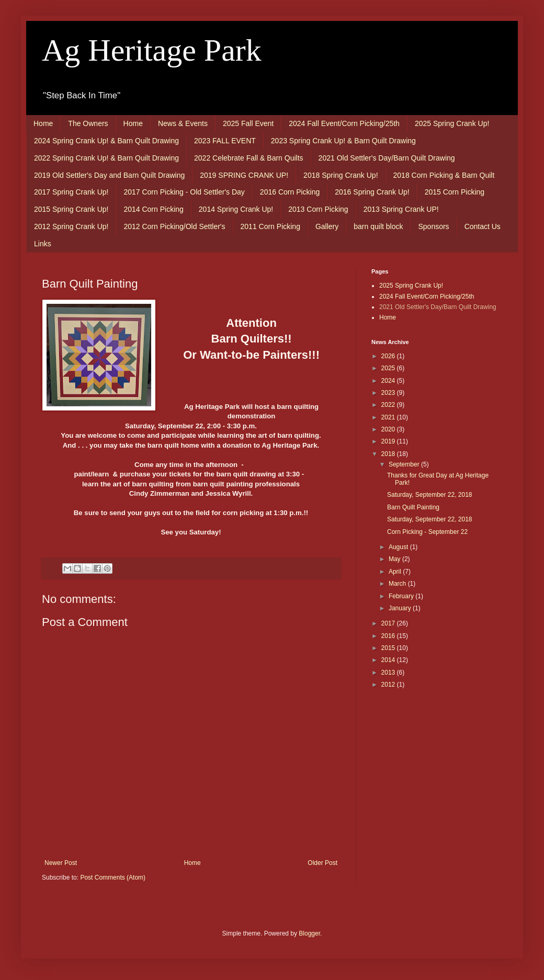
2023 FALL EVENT (225, 141)
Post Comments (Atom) (113, 878)
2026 (389, 356)
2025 (389, 368)
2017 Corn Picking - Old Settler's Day (184, 192)
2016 (389, 636)
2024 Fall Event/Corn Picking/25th (344, 123)
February (402, 596)
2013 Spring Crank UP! (401, 209)
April (396, 572)
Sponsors (433, 226)
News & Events (183, 123)
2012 (389, 685)
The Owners (88, 123)
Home (43, 123)
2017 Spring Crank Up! (71, 192)
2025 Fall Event (248, 123)
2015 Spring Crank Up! (71, 209)
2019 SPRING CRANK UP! (244, 175)
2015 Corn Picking (455, 192)
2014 (389, 660)
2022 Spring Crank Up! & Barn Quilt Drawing (106, 158)
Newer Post (61, 863)
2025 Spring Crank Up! (452, 123)
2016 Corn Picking (290, 192)
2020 (389, 429)
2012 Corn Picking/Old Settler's (174, 226)
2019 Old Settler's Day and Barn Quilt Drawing (109, 175)
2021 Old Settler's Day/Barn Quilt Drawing (387, 158)
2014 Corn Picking (153, 209)
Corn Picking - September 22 (427, 532)
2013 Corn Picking (318, 209)
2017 (389, 623)
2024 (389, 381)
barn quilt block (378, 226)
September (405, 464)
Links (43, 244)
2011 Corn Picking (270, 226)
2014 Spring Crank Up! (236, 209)
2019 (389, 441)
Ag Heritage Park (152, 50)
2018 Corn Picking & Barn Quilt (444, 175)
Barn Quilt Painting (413, 507)
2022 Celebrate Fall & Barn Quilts (249, 158)
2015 (389, 648)
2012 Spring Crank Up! (71, 226)
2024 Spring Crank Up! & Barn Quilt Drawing (106, 141)
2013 (389, 673)
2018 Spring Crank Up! (341, 175)
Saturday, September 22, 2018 (430, 495)
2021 (389, 417)
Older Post (322, 863)
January (401, 608)
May (395, 559)
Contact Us (483, 226)
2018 (389, 454)
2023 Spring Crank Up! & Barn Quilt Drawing (343, 141)
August (399, 547)
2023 (389, 393)
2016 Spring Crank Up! (372, 192)
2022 (389, 405)
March (398, 584)
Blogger (309, 933)
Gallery (327, 226)
